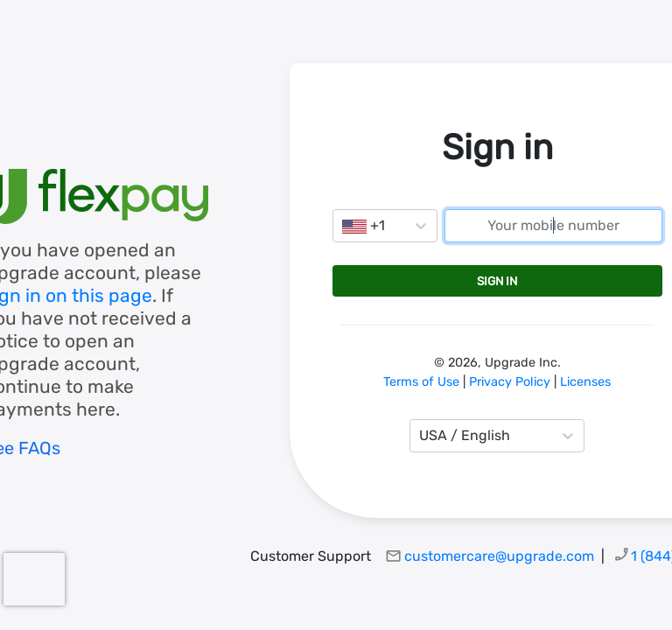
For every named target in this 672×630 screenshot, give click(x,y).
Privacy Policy (510, 382)
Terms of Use (421, 382)
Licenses (585, 382)
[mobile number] (553, 226)
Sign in (497, 281)
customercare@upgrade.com (499, 556)
